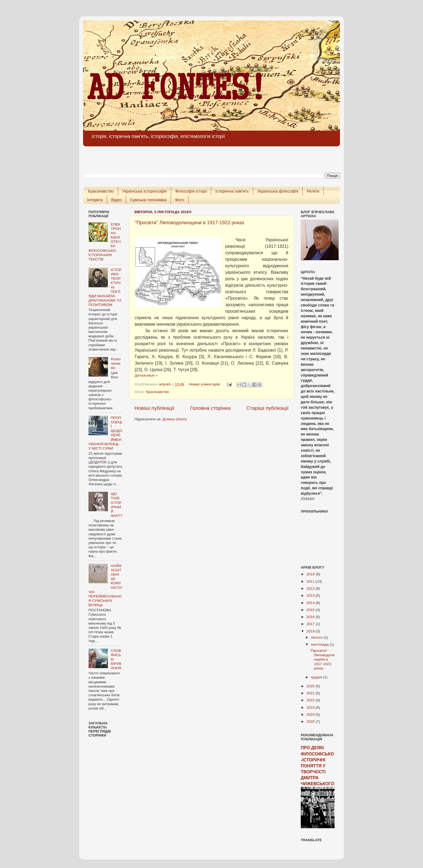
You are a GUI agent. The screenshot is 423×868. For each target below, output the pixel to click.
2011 (311, 581)
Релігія (313, 191)
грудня (317, 677)
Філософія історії (191, 191)
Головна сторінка (210, 408)
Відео (116, 200)
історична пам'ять (232, 191)
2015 (311, 610)
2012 (311, 588)
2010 (311, 574)
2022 (311, 700)
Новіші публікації (154, 408)
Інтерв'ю (95, 200)
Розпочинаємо (116, 363)
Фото (180, 200)
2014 (311, 603)
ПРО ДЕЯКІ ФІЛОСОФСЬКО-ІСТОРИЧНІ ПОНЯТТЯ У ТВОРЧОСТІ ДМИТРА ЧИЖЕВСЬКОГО (318, 766)
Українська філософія (278, 191)
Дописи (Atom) (174, 419)
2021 (311, 693)
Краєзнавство (101, 191)
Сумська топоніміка (148, 200)
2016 (311, 617)
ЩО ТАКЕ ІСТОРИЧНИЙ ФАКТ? (116, 505)
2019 (311, 631)
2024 (311, 714)
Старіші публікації (267, 408)
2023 (311, 707)
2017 (311, 624)
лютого (317, 637)
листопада (320, 644)
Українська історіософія (145, 191)
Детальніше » (146, 375)
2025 (311, 722)
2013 (311, 595)
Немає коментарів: (205, 384)
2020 (311, 686)
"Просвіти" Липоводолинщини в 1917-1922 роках (190, 223)
